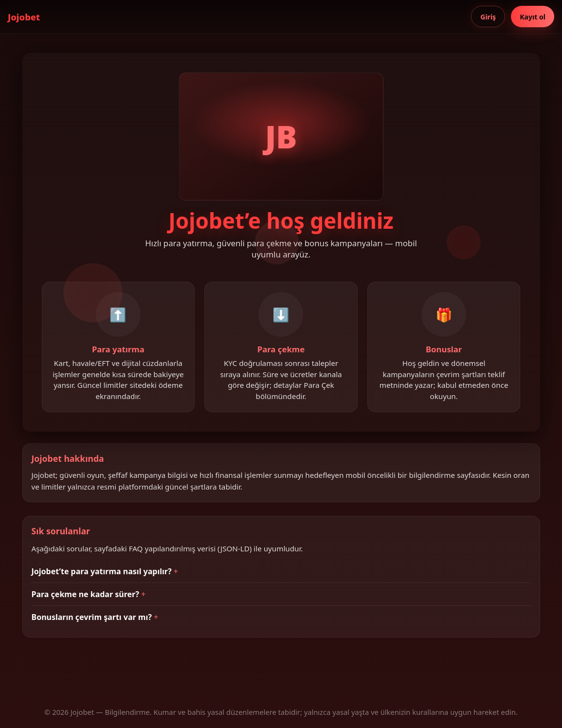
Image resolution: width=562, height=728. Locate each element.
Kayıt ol (533, 17)
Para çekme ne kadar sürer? (85, 594)
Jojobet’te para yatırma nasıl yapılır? (102, 571)
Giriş (488, 17)
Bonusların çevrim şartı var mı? (92, 617)
